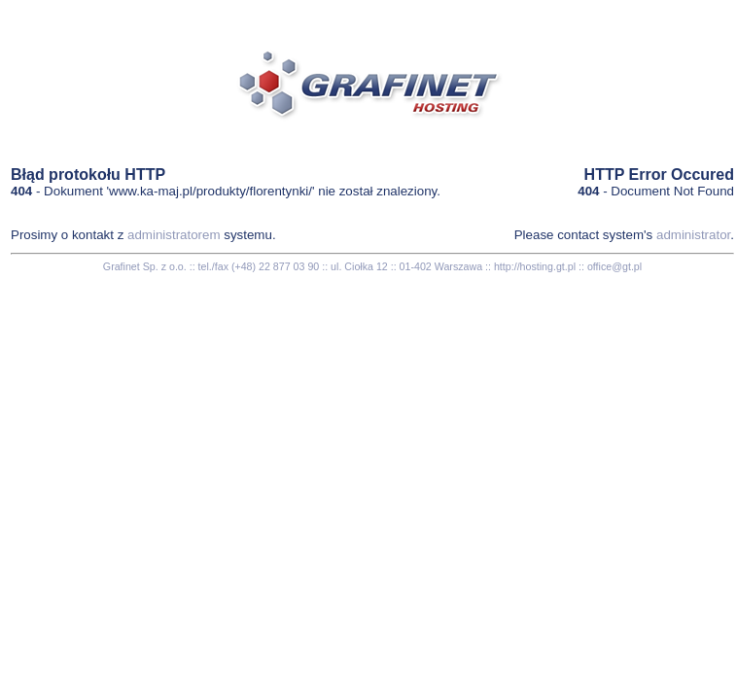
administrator (693, 235)
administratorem (174, 235)
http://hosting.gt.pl (535, 266)
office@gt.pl (614, 266)
